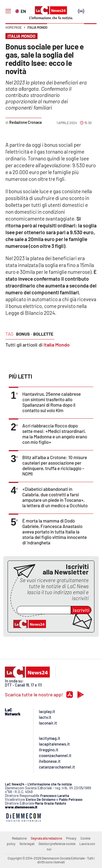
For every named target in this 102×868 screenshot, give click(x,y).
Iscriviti (81, 610)
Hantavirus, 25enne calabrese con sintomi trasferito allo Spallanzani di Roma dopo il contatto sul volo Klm (52, 402)
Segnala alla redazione (46, 838)
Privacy (71, 838)
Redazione (19, 838)
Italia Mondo (37, 27)
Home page (14, 27)
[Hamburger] (8, 11)
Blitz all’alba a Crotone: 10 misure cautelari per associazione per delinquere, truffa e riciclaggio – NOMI (55, 465)
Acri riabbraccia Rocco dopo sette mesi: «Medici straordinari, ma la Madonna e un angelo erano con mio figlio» (55, 434)
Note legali (27, 844)
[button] (90, 30)
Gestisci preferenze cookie (57, 844)
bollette (43, 334)
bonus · (24, 334)
